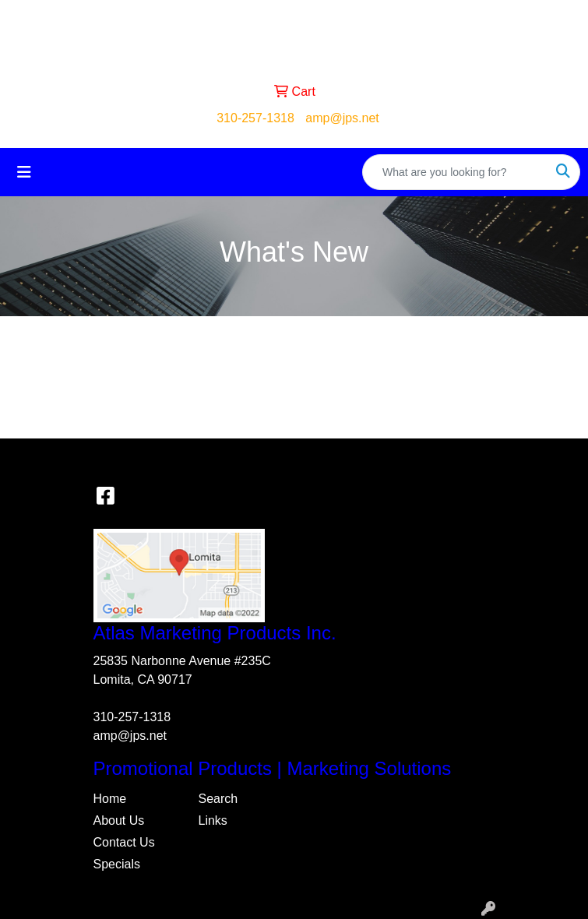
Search (218, 799)
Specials (117, 864)
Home (110, 799)
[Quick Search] (455, 172)
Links (213, 820)
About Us (119, 820)
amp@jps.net (342, 118)
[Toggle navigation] (24, 172)
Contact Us (124, 842)
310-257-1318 (255, 118)
